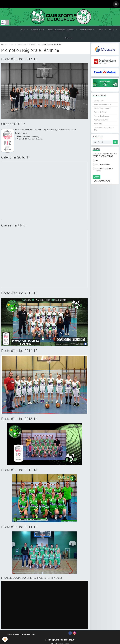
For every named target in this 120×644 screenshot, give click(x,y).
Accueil (4, 44)
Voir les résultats (102, 181)
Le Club (23, 30)
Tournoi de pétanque (101, 116)
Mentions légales (13, 634)
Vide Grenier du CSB (101, 120)
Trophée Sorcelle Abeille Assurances (61, 30)
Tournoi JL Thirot (100, 112)
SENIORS (32, 44)
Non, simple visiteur (101, 165)
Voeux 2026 (98, 124)
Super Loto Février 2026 (103, 104)
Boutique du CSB (38, 30)
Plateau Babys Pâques (102, 108)
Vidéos (112, 30)
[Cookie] (5, 639)
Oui (95, 161)
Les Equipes (22, 44)
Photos (101, 30)
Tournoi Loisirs (99, 101)
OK (115, 142)
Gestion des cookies (28, 634)
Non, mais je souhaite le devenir (103, 170)
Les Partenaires (86, 30)
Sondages (68, 38)
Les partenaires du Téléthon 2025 (104, 129)
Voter (97, 177)
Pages (12, 44)
